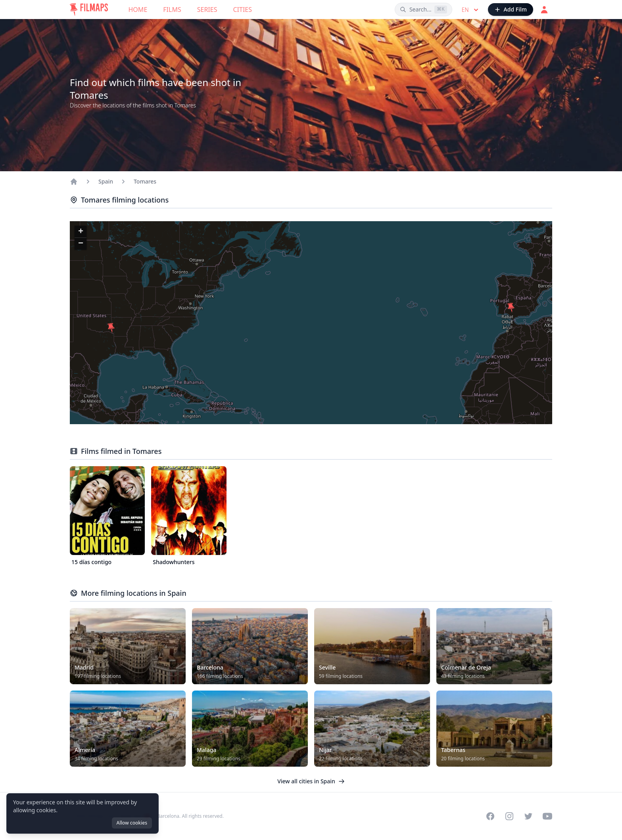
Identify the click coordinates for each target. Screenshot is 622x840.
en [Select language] (471, 10)
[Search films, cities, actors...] (423, 10)
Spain (106, 181)
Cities (242, 10)
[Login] (544, 10)
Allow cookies (132, 823)
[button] (111, 328)
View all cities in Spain (311, 781)
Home (138, 10)
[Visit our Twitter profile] (528, 816)
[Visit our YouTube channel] (547, 816)
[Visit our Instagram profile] (509, 816)
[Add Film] (511, 10)
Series (207, 10)
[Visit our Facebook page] (490, 816)
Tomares (145, 181)
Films (172, 10)
